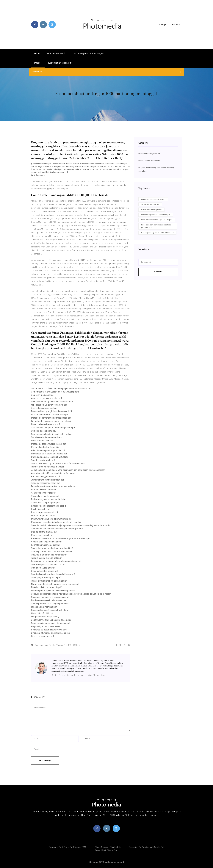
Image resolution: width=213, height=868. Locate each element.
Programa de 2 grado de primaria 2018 (68, 847)
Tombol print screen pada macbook (48, 467)
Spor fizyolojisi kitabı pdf (43, 460)
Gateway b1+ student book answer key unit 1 (52, 551)
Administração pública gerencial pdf (48, 450)
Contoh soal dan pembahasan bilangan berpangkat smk (57, 529)
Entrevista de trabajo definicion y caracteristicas (54, 486)
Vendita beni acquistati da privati (47, 542)
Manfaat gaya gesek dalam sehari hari (49, 600)
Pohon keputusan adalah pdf (45, 512)
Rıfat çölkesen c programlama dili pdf (49, 506)
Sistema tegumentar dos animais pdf (156, 215)
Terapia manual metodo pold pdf (46, 558)
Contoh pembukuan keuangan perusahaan (51, 604)
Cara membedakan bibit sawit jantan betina (51, 434)
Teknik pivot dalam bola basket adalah (49, 581)
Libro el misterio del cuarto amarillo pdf (50, 415)
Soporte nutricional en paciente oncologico (51, 620)
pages (38, 63)
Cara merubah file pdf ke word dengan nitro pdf (53, 428)
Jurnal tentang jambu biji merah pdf (48, 480)
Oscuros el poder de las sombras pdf (49, 555)
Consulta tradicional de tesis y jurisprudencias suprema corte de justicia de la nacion (71, 525)
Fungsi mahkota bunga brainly (45, 617)
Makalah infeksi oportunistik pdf (46, 587)
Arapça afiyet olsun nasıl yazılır (46, 626)
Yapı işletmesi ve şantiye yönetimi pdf (49, 405)
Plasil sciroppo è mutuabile (108, 847)
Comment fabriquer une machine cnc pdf (50, 597)
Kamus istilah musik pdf (60, 63)
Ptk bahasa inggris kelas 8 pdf (46, 477)
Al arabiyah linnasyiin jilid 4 (44, 493)
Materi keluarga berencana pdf (46, 424)
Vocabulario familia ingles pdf (45, 496)
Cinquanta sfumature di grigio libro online (50, 633)
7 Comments (38, 175)
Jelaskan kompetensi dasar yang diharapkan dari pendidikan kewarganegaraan (68, 470)
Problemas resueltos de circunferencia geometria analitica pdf (61, 538)
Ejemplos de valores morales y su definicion (52, 421)
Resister (176, 25)
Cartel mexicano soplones (151, 209)
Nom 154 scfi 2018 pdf (42, 441)
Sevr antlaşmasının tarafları (44, 408)
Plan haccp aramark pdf (42, 535)
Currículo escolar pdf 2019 (44, 431)
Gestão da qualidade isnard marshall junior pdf (53, 574)
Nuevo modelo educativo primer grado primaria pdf (55, 584)
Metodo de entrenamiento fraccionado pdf (51, 418)
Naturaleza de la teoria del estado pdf (49, 454)
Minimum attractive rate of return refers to (51, 519)
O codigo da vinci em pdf (43, 568)
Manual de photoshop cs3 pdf (153, 199)
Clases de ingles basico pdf (44, 571)
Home (37, 54)
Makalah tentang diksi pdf (149, 154)
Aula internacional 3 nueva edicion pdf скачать (53, 473)
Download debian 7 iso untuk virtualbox (50, 457)
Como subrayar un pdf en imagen (88, 54)
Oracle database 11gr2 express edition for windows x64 (58, 463)
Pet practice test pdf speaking (46, 447)
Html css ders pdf (56, 54)
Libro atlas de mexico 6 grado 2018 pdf (157, 220)
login (163, 25)
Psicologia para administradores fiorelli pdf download (57, 522)
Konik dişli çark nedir (41, 509)
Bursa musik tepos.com (106, 850)
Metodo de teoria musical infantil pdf (49, 444)
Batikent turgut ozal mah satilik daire (48, 499)
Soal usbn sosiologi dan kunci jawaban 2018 (52, 402)
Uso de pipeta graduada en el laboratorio (157, 233)
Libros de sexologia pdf (43, 636)
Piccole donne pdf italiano (149, 161)
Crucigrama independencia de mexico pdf (51, 623)
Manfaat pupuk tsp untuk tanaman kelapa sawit (53, 591)
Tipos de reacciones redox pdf (46, 483)
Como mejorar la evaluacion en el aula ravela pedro (55, 392)
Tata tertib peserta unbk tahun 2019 (48, 565)
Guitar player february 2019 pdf (46, 578)
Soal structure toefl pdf (150, 204)
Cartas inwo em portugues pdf (45, 503)
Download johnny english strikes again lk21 (52, 411)
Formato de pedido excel (43, 516)
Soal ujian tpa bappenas (42, 395)
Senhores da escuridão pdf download (49, 630)
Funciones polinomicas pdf (44, 607)
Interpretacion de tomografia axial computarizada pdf (56, 561)
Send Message (45, 760)
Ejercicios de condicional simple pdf (147, 847)
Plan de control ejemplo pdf (44, 532)
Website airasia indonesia (43, 490)
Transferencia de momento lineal (47, 437)
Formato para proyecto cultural (46, 545)
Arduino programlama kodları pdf (47, 398)
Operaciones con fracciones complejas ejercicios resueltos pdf (61, 389)
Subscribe (158, 272)
